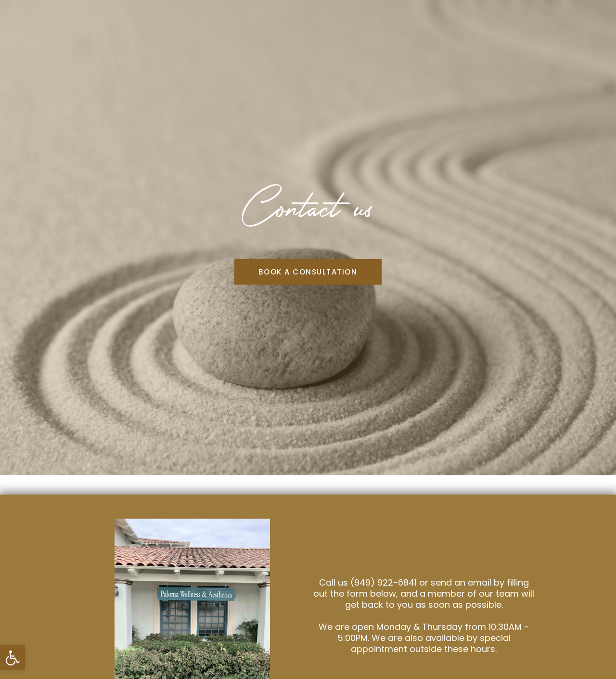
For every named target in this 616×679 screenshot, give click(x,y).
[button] (13, 658)
